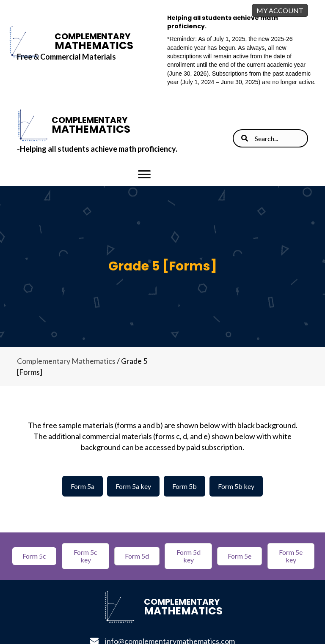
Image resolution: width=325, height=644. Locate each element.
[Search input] (270, 138)
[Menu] (144, 175)
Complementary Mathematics (66, 361)
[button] (34, 556)
